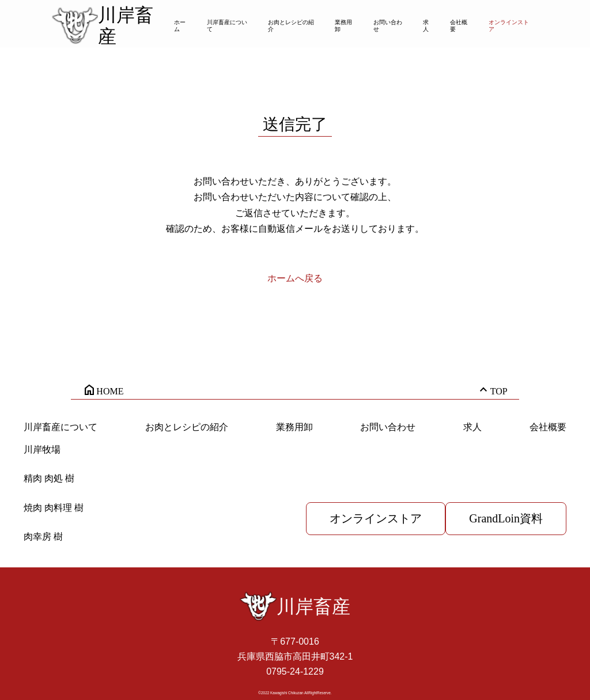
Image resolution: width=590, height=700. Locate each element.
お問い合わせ (388, 26)
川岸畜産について (227, 26)
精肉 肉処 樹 (49, 478)
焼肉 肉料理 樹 (54, 508)
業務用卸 (343, 26)
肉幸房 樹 (43, 537)
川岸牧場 (42, 449)
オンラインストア (509, 26)
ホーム (180, 26)
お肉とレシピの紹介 (291, 26)
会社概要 (459, 26)
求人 (426, 26)
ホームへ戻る (295, 278)
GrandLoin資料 (506, 518)
